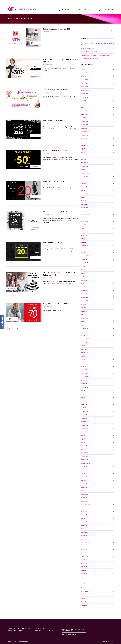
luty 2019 (83, 366)
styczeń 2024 (84, 163)
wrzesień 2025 (84, 94)
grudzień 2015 (84, 498)
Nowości (83, 598)
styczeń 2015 (84, 532)
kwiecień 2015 (84, 522)
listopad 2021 (84, 253)
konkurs (83, 595)
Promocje (83, 602)
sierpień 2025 (84, 97)
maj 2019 (83, 356)
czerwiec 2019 (84, 353)
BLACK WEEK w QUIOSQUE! (54, 181)
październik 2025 (85, 90)
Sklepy (73, 10)
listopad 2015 (84, 501)
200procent (25, 641)
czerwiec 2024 (84, 145)
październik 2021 (85, 256)
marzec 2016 (84, 487)
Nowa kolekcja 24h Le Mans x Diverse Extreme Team (95, 55)
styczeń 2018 (84, 411)
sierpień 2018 (84, 387)
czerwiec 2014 (84, 556)
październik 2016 (85, 463)
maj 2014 (83, 560)
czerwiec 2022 (84, 228)
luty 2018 (83, 408)
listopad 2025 (84, 87)
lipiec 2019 (83, 349)
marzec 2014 (84, 567)
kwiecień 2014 (84, 563)
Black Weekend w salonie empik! (56, 120)
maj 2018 (83, 398)
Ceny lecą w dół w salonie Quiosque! (58, 304)
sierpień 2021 (84, 263)
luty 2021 (83, 284)
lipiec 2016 (83, 474)
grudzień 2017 (84, 415)
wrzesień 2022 (84, 218)
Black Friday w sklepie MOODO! (56, 212)
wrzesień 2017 (84, 425)
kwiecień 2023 (84, 194)
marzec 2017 (84, 446)
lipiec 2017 (83, 432)
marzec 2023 (84, 197)
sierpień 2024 (84, 139)
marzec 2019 (84, 363)
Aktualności (65, 10)
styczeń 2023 (84, 204)
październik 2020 (85, 297)
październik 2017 (85, 422)
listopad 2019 (84, 335)
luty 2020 (83, 325)
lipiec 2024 (83, 142)
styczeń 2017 (84, 453)
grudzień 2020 (84, 291)
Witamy (58, 10)
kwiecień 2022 (84, 235)
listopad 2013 (84, 577)
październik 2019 (85, 339)
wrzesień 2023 (84, 177)
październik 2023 (85, 173)
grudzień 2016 (84, 456)
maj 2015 (83, 518)
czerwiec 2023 (84, 187)
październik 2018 (85, 380)
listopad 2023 (84, 170)
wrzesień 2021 (84, 259)
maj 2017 (83, 439)
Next (19, 329)
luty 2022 (83, 242)
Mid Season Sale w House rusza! (89, 59)
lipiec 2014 (83, 553)
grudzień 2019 (84, 332)
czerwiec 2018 (84, 394)
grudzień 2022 (84, 208)
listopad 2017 (84, 418)
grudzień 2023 (84, 166)
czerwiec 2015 (84, 515)
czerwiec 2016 (84, 477)
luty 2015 (83, 529)
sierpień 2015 (84, 511)
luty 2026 (83, 76)
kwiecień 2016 (84, 484)
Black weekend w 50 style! (54, 242)
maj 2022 (83, 232)
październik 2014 (85, 543)
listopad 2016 (84, 460)
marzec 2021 (84, 280)
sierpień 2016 (84, 470)
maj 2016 (83, 480)
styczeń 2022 (84, 246)
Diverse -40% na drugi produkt (89, 52)
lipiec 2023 (83, 183)
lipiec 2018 (83, 391)
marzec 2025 (84, 114)
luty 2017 (83, 449)
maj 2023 (83, 190)
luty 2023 (83, 201)
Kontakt (107, 10)
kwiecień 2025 (84, 111)
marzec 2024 (84, 156)
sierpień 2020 (84, 304)
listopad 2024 (84, 128)
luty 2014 (83, 570)
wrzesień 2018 (84, 384)
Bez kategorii (84, 591)
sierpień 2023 (84, 180)
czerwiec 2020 (84, 311)
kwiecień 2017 (84, 442)
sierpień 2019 (84, 346)
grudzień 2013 (84, 574)
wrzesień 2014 (84, 546)
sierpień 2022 (84, 221)
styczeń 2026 (84, 80)
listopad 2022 (84, 211)
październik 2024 (85, 132)
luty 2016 (83, 491)
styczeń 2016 (84, 494)
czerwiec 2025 (84, 104)
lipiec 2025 (83, 101)
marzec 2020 (84, 322)
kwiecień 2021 (84, 277)
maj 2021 (83, 273)
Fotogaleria (100, 10)
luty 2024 (83, 159)
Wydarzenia (84, 605)
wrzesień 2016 (84, 467)
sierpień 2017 (84, 429)
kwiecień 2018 (84, 401)
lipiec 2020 (83, 308)
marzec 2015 (84, 525)
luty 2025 (83, 118)
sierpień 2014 (84, 549)
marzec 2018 (84, 404)
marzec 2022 (84, 239)
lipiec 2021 (83, 266)
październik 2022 (85, 215)
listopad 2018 (84, 377)
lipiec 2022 (83, 225)
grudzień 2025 (84, 83)
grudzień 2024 (84, 125)
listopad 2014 (84, 539)
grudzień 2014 (84, 536)
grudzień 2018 (84, 373)
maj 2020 (83, 315)
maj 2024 (83, 149)
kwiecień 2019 (84, 360)
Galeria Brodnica (90, 10)
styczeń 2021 (84, 287)
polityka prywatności (108, 641)
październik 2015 (85, 505)
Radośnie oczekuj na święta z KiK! (57, 29)
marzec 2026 (84, 73)
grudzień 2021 (84, 249)
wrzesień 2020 (84, 301)
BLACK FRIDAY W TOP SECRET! (55, 151)
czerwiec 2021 (84, 270)
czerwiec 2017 (84, 436)
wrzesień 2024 (84, 135)
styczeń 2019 (84, 370)
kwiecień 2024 (84, 152)
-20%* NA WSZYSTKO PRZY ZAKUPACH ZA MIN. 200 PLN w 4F (96, 44)
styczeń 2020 (84, 328)
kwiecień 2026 (84, 70)
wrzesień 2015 (84, 508)
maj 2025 (83, 108)
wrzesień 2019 (84, 342)
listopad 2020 (84, 294)
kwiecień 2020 (84, 318)
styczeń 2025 (84, 121)
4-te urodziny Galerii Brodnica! (55, 90)
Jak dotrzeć (80, 10)
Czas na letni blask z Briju (88, 48)
